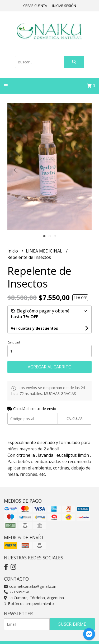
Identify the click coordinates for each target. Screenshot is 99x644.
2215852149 (17, 592)
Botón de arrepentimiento (29, 604)
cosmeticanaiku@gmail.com (31, 586)
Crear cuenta (35, 6)
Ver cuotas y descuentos (34, 328)
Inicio (13, 251)
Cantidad (14, 342)
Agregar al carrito (50, 367)
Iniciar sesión (64, 6)
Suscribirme (72, 624)
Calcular (75, 419)
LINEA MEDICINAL (45, 251)
